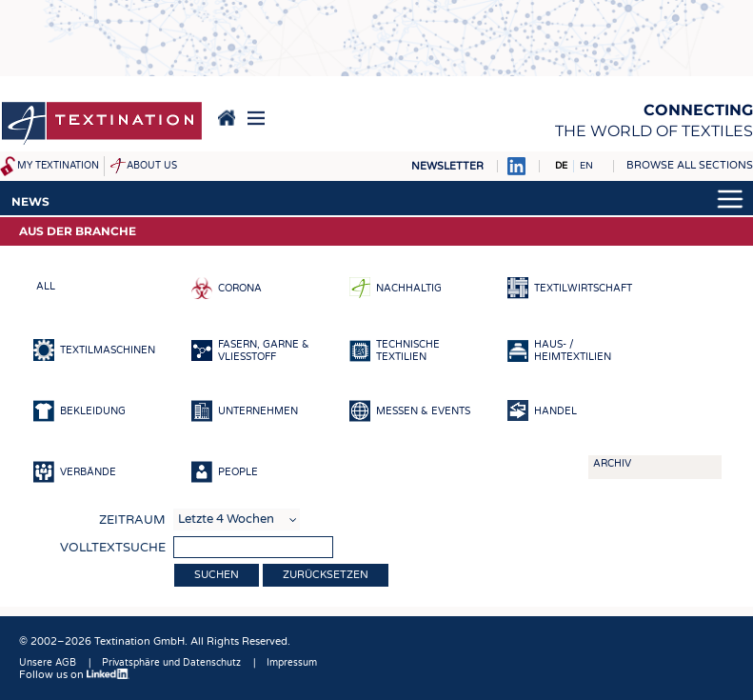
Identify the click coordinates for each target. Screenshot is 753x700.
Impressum (292, 663)
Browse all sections (690, 165)
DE (561, 166)
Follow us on (74, 675)
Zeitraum (132, 520)
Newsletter (447, 166)
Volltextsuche (113, 548)
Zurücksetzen (326, 575)
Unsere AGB (48, 663)
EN (586, 166)
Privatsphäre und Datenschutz (171, 663)
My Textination (58, 166)
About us (152, 166)
